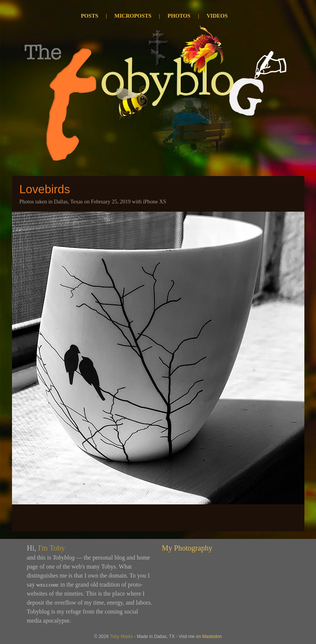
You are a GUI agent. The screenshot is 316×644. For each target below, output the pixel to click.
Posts (90, 16)
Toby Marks (121, 636)
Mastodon (212, 636)
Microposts (133, 16)
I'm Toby (52, 548)
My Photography (187, 548)
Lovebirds (45, 189)
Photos (179, 16)
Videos (217, 16)
